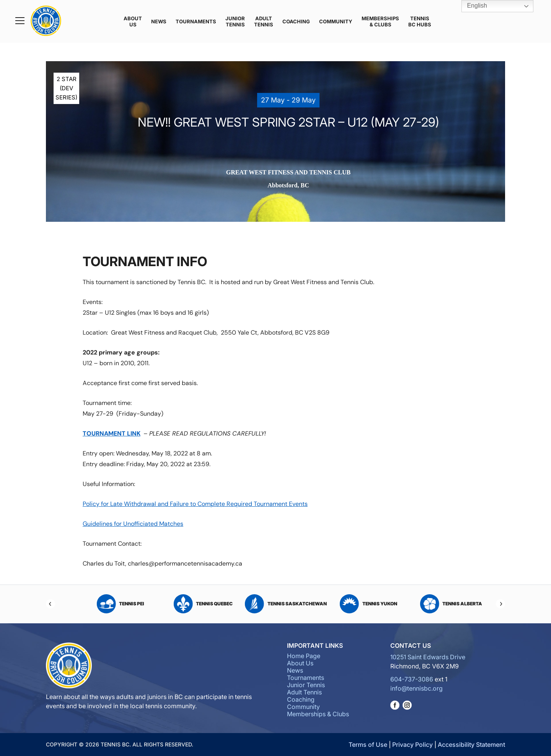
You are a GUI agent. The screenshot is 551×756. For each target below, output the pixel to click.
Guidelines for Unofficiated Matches (133, 524)
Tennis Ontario (193, 604)
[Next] (500, 604)
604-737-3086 (412, 679)
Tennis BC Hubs (420, 21)
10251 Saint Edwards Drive (428, 657)
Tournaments (196, 21)
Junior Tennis (235, 21)
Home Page (304, 656)
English (472, 6)
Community (336, 21)
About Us (133, 21)
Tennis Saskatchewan (441, 604)
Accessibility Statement (471, 745)
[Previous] (51, 604)
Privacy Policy (412, 745)
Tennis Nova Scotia (110, 604)
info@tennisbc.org (417, 688)
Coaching (296, 21)
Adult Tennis (264, 21)
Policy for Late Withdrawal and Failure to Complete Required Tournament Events (195, 504)
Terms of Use (368, 745)
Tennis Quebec (358, 604)
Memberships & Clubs (380, 21)
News (159, 21)
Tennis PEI (276, 604)
